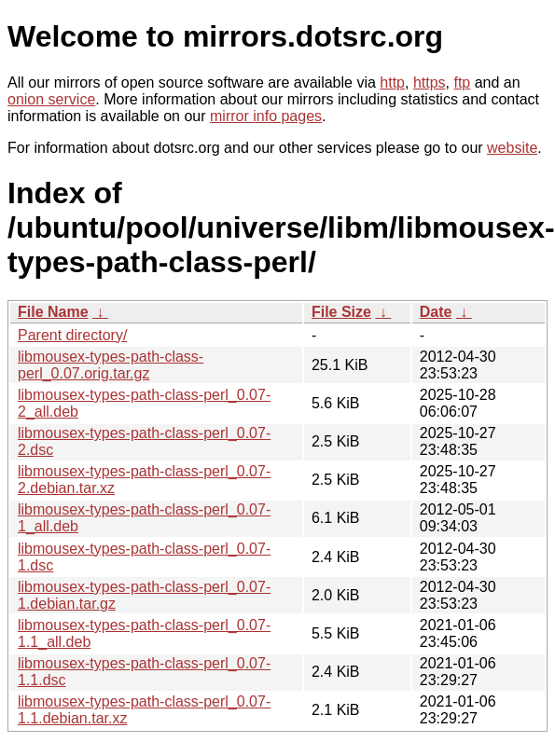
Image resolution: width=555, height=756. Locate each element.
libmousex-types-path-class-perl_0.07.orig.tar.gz (111, 365)
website (512, 148)
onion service (51, 99)
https (430, 82)
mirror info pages (266, 116)
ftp (462, 82)
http (392, 82)
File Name (53, 312)
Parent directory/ (72, 335)
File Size (341, 312)
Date (436, 312)
